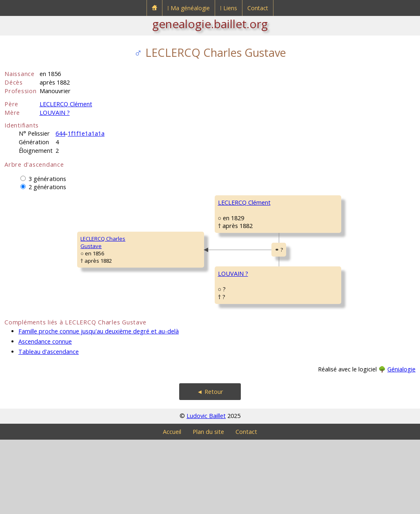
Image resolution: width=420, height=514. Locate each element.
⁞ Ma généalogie (189, 8)
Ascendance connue (45, 416)
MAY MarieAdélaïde (300, 353)
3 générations (47, 179)
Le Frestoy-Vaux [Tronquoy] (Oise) (358, 315)
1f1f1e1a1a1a (86, 133)
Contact (258, 8)
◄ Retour (210, 466)
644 (60, 133)
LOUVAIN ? (55, 113)
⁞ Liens (229, 8)
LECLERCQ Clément (66, 104)
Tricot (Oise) (344, 364)
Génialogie (401, 444)
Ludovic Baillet (206, 490)
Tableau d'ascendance (49, 426)
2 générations (47, 187)
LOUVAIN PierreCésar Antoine (306, 304)
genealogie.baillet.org (210, 24)
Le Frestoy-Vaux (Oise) (354, 322)
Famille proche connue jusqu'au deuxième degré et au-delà (99, 406)
